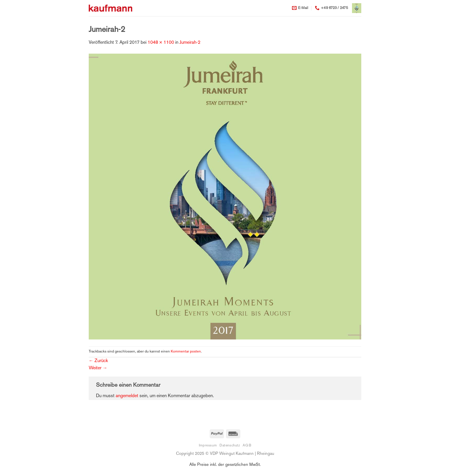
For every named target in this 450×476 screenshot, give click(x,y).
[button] (357, 8)
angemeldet (127, 396)
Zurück (98, 361)
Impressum (208, 446)
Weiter (98, 368)
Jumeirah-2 (190, 43)
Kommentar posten (186, 352)
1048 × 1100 (161, 43)
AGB (247, 446)
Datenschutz (230, 446)
